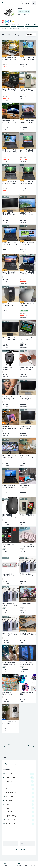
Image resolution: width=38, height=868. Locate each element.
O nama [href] (34, 29)
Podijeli (26, 3)
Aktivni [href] (4, 29)
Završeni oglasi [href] (14, 29)
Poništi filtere (19, 850)
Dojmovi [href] (25, 29)
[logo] (5, 865)
